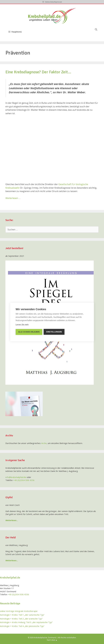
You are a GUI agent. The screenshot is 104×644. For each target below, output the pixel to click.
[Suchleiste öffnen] (96, 30)
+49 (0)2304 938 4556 (24, 480)
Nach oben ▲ (52, 640)
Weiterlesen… (12, 520)
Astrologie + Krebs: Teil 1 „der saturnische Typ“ (22, 615)
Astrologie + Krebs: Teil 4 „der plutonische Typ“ (22, 626)
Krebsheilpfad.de (40, 638)
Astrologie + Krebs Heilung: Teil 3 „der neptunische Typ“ (26, 622)
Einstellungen (54, 332)
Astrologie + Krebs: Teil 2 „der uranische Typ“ (21, 619)
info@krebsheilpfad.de (16, 477)
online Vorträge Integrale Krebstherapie (19, 611)
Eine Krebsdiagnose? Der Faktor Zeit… (38, 72)
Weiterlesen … (13, 198)
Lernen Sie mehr (22, 325)
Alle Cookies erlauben (29, 332)
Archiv (44, 443)
